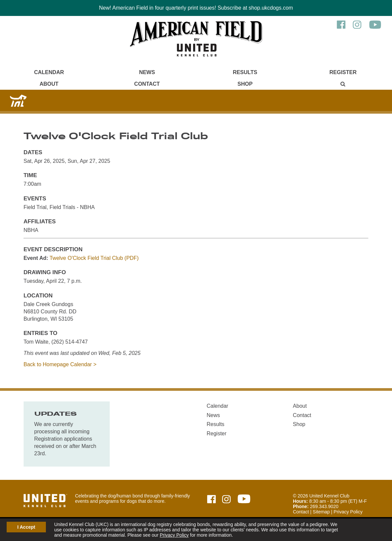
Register (343, 72)
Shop (245, 84)
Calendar (49, 72)
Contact (147, 84)
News (147, 72)
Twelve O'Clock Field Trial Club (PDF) (94, 258)
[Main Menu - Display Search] (343, 84)
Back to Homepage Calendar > (60, 364)
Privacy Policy (174, 535)
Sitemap (321, 512)
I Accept (26, 527)
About (49, 84)
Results (245, 72)
